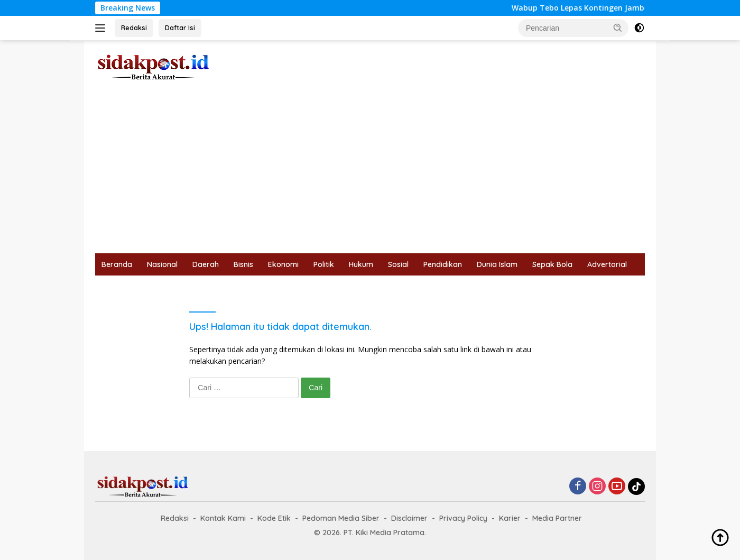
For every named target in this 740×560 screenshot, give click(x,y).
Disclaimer (409, 518)
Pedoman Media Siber (341, 518)
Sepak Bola (552, 264)
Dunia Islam (497, 264)
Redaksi (134, 27)
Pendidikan (443, 264)
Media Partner (557, 518)
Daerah (206, 264)
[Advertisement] (370, 174)
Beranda (117, 264)
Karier (510, 518)
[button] (618, 27)
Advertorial (607, 264)
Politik (324, 264)
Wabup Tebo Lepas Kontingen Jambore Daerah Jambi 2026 (627, 8)
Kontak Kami (223, 518)
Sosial (398, 264)
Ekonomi (283, 264)
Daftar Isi (180, 27)
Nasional (162, 264)
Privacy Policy (463, 518)
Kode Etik (274, 518)
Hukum (361, 264)
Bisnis (243, 264)
